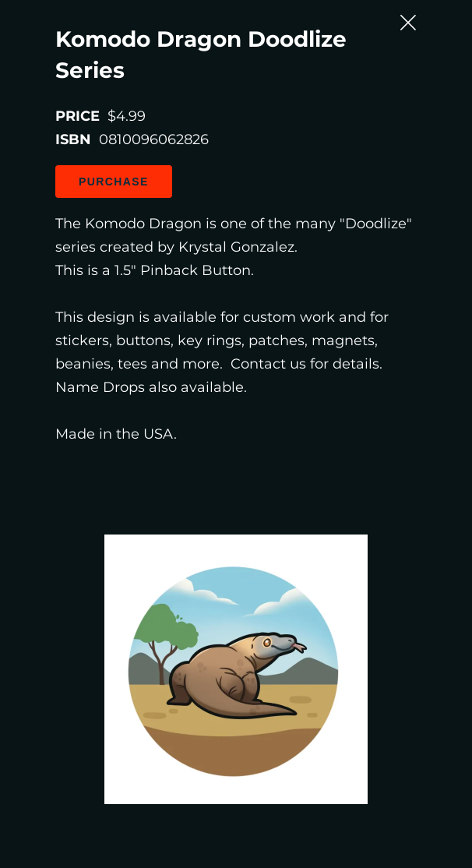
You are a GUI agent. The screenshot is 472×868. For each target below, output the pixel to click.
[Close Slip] (408, 23)
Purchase (114, 182)
